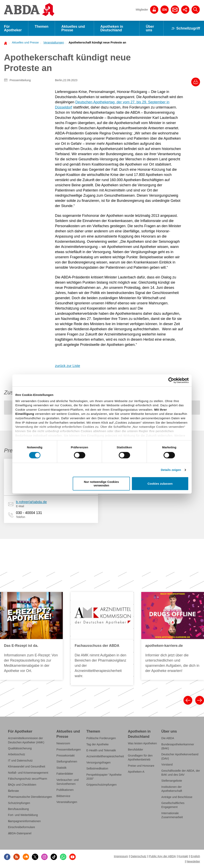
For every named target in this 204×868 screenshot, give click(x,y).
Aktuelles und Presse (73, 28)
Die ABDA (168, 738)
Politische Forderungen (101, 738)
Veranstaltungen (54, 42)
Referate (13, 791)
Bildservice (63, 796)
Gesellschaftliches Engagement (173, 805)
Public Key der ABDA (162, 856)
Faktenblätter (65, 774)
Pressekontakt (65, 756)
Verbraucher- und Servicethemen (67, 782)
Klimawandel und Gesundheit (27, 766)
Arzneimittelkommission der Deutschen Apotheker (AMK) (26, 740)
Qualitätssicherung (20, 748)
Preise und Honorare (141, 766)
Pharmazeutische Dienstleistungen (30, 797)
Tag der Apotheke (98, 744)
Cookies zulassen (160, 484)
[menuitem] (24, 42)
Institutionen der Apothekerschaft (172, 789)
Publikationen (65, 790)
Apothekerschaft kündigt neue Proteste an (97, 42)
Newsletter (193, 861)
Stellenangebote (172, 781)
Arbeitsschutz (17, 754)
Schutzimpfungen (19, 803)
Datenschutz (138, 856)
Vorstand (167, 764)
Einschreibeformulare (22, 827)
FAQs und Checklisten (22, 785)
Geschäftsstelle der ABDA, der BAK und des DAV (181, 773)
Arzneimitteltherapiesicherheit (105, 756)
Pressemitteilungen (69, 750)
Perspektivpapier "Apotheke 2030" (104, 777)
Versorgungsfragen (99, 762)
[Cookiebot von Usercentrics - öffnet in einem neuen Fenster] (171, 380)
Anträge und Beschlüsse (177, 797)
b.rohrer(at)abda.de (31, 502)
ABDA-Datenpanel (20, 833)
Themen (42, 27)
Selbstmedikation (97, 768)
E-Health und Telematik (101, 750)
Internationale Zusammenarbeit (172, 815)
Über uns (150, 28)
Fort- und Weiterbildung (23, 815)
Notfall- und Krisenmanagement (28, 773)
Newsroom (63, 743)
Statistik (61, 768)
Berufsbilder (136, 750)
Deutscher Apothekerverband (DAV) (180, 756)
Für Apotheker (13, 28)
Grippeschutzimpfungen (102, 785)
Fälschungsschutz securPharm (27, 779)
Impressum (121, 856)
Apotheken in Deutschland (112, 28)
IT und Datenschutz (20, 760)
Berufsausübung (18, 809)
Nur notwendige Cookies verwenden (101, 483)
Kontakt (183, 856)
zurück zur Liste (68, 366)
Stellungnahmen (67, 761)
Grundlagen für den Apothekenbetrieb (140, 758)
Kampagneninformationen (24, 821)
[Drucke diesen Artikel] (196, 82)
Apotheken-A (136, 772)
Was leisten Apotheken (142, 743)
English (195, 856)
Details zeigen (171, 470)
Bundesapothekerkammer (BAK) (178, 746)
